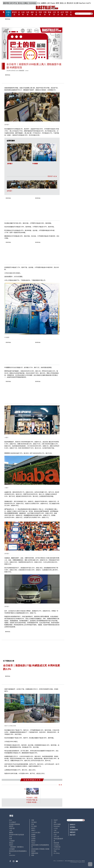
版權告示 (73, 825)
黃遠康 (33, 837)
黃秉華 (33, 835)
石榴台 (26, 3)
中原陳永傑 (57, 847)
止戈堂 (56, 828)
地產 (36, 13)
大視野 (54, 13)
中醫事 (45, 13)
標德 (33, 855)
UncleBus (57, 845)
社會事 (23, 13)
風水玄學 (56, 833)
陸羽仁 (33, 828)
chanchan (12, 855)
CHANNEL (33, 3)
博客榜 (67, 13)
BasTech (82, 3)
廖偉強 (33, 841)
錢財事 (32, 13)
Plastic (53, 3)
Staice (33, 843)
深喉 (33, 820)
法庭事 (28, 13)
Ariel (11, 820)
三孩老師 (12, 841)
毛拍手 (56, 820)
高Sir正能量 (57, 824)
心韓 (48, 3)
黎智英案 (14, 13)
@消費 (62, 13)
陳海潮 (33, 851)
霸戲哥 (11, 833)
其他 (71, 13)
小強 (55, 830)
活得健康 (12, 849)
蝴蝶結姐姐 (35, 853)
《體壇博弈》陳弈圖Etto (16, 847)
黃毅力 (33, 830)
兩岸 (58, 13)
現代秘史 (34, 822)
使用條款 (73, 827)
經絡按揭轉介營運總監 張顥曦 (40, 849)
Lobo (55, 835)
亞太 (39, 3)
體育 (58, 3)
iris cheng (57, 853)
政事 (19, 13)
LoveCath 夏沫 (36, 833)
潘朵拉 (11, 843)
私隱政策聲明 (74, 830)
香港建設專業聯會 (15, 824)
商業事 (40, 13)
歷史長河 (70, 3)
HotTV (89, 3)
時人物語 (34, 826)
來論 (55, 851)
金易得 (33, 839)
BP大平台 (14, 3)
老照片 (11, 845)
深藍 (55, 822)
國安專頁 (6, 3)
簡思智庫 (56, 843)
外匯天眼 (12, 828)
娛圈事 (44, 3)
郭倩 (33, 824)
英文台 (20, 3)
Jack (11, 837)
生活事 (76, 3)
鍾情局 (11, 826)
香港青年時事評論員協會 (17, 835)
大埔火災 (8, 13)
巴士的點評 (13, 822)
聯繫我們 (73, 832)
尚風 (11, 839)
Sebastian (57, 826)
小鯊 (11, 830)
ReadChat (57, 849)
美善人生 (63, 3)
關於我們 (73, 835)
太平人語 (56, 837)
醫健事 (50, 13)
